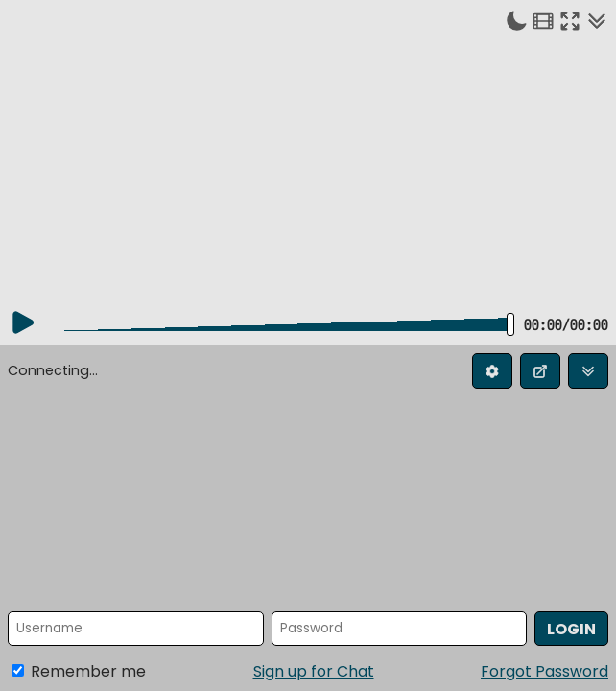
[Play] (23, 322)
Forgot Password (545, 671)
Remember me (79, 671)
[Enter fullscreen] (570, 20)
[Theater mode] (543, 20)
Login (571, 629)
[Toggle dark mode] (516, 20)
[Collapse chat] (597, 20)
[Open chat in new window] (540, 371)
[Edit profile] (492, 371)
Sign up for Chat (314, 671)
